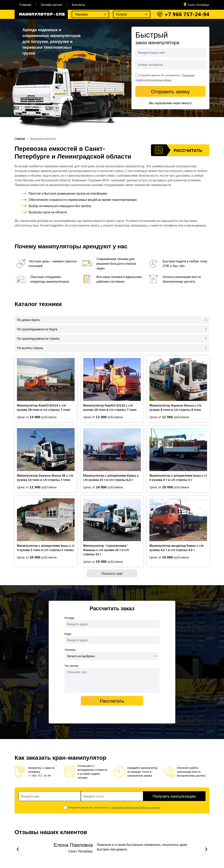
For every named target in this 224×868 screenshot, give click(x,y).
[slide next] (206, 849)
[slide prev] (18, 849)
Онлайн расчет (52, 5)
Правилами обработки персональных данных (135, 807)
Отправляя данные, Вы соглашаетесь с (114, 807)
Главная (25, 5)
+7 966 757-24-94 (187, 14)
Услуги (121, 14)
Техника (81, 14)
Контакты (79, 5)
